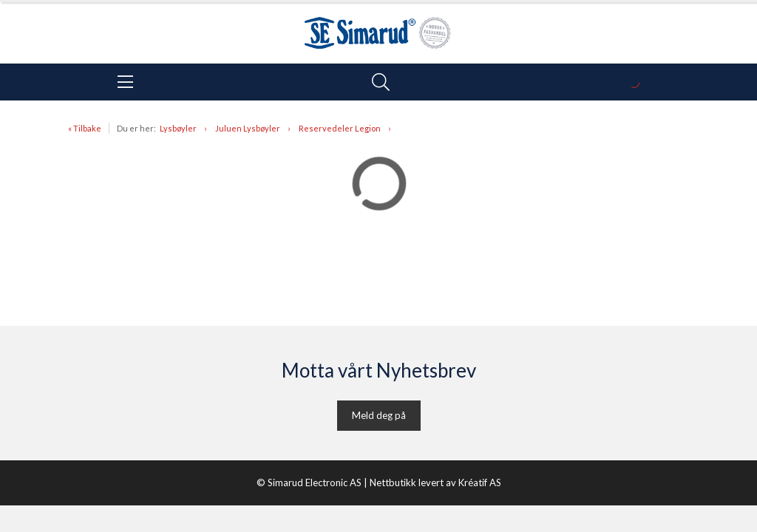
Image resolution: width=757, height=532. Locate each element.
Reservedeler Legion (340, 128)
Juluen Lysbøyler (248, 128)
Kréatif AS (480, 482)
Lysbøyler (178, 128)
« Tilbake (85, 128)
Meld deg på (379, 415)
